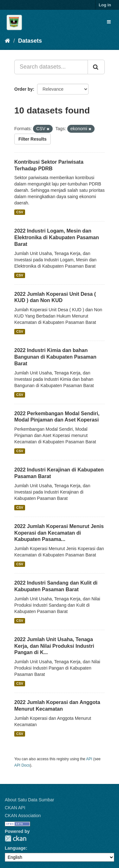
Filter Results (33, 139)
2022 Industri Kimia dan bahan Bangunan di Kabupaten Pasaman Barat (55, 357)
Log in (105, 5)
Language (15, 848)
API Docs (22, 765)
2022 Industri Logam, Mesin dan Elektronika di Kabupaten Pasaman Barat (57, 237)
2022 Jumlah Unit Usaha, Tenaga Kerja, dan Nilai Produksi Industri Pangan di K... (54, 646)
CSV (20, 212)
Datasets (30, 41)
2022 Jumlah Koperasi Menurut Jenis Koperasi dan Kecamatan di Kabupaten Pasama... (59, 533)
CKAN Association (23, 816)
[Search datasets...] (51, 67)
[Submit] (96, 67)
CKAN (16, 838)
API (89, 759)
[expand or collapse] (109, 22)
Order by (23, 89)
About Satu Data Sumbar (30, 800)
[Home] (7, 41)
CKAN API (15, 808)
